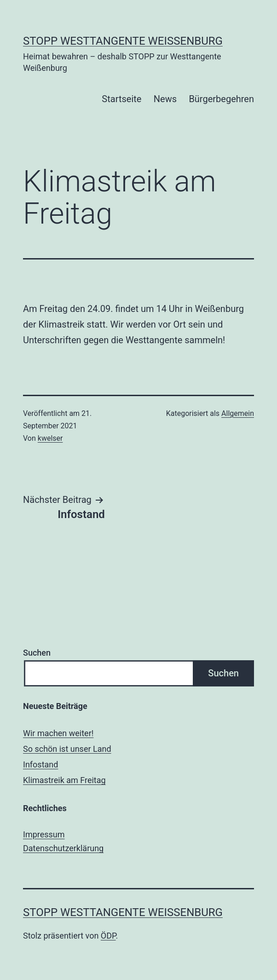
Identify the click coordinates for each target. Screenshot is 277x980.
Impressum (44, 834)
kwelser (50, 438)
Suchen (37, 653)
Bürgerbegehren (221, 99)
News (165, 99)
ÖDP (108, 936)
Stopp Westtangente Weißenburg (123, 41)
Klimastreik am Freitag (64, 780)
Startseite (121, 99)
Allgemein (238, 413)
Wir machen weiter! (58, 733)
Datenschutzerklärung (63, 848)
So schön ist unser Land (67, 749)
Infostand (40, 764)
